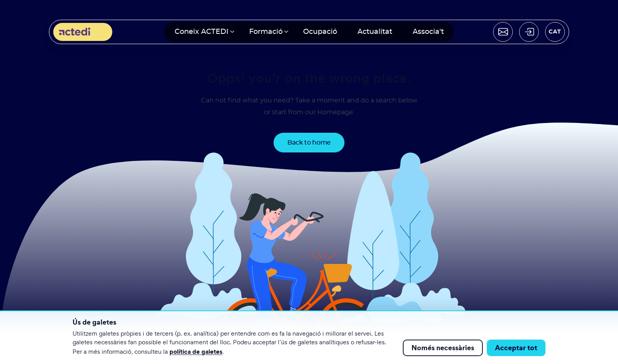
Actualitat (375, 32)
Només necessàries (443, 348)
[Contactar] (503, 32)
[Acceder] (529, 32)
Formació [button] (266, 32)
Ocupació (320, 32)
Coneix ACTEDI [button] (202, 32)
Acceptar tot (516, 348)
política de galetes (196, 351)
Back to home (309, 143)
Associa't (428, 32)
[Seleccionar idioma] (555, 32)
